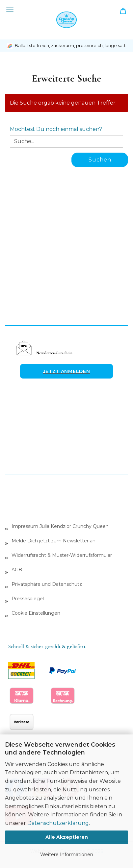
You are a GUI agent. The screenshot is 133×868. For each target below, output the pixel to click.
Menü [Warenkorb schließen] (10, 10)
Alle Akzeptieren (67, 837)
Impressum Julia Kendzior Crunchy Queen (60, 526)
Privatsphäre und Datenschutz (47, 584)
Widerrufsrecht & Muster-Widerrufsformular (62, 555)
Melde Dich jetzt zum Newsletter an (53, 541)
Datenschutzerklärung (58, 823)
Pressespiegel (28, 599)
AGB (17, 570)
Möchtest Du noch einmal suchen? (56, 129)
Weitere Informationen (67, 855)
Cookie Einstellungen (36, 613)
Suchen (100, 160)
